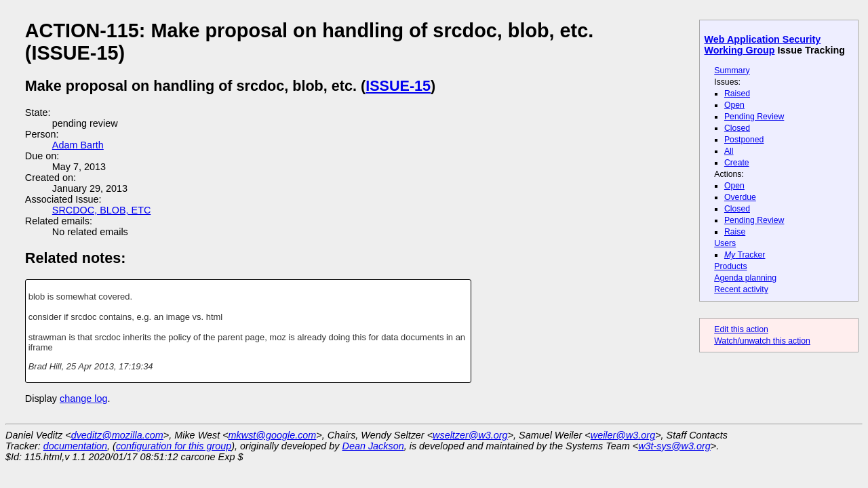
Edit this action (741, 329)
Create (737, 163)
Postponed (744, 140)
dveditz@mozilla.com (117, 435)
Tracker (745, 255)
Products (730, 266)
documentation (75, 446)
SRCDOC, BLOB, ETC (102, 210)
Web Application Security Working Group (763, 45)
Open (734, 105)
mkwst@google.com (273, 435)
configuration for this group (174, 446)
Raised (737, 94)
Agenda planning (745, 278)
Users (725, 243)
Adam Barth (78, 145)
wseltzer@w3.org (470, 435)
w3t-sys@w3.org (674, 446)
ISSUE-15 (398, 86)
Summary (732, 70)
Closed (737, 128)
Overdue (740, 197)
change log (83, 399)
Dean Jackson (373, 446)
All (729, 151)
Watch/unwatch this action (762, 341)
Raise (735, 232)
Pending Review (754, 117)
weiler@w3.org (623, 435)
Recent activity (741, 289)
